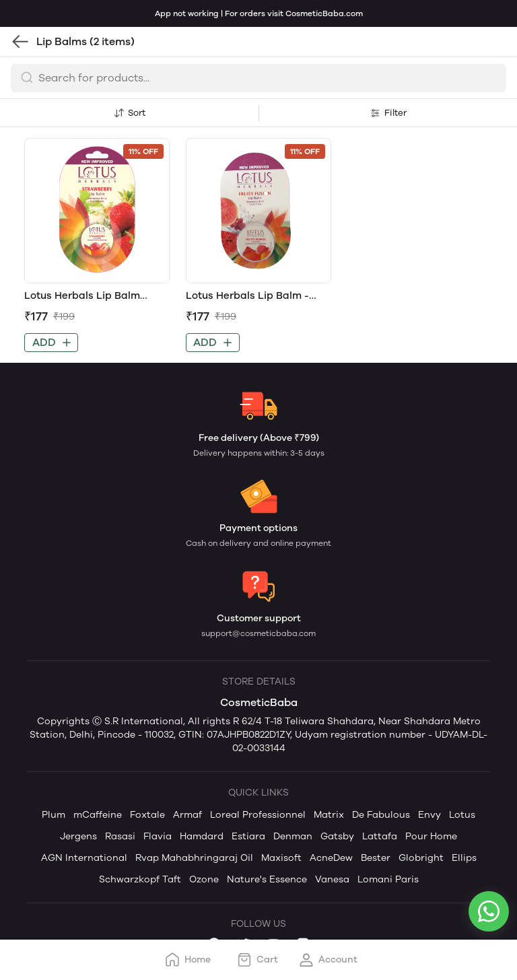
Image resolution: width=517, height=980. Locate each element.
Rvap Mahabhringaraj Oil (194, 858)
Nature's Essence (267, 879)
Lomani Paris (388, 879)
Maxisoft (281, 858)
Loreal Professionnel (258, 815)
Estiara (248, 836)
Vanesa (332, 879)
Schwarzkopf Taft (140, 879)
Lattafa (380, 836)
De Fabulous (381, 815)
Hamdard (202, 836)
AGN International (84, 858)
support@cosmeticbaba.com (258, 633)
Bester (376, 858)
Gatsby (337, 836)
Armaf (187, 815)
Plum (54, 815)
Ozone (204, 879)
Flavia (158, 836)
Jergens (78, 836)
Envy (429, 815)
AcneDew (331, 858)
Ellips (464, 858)
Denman (293, 836)
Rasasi (120, 836)
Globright (421, 858)
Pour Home (431, 836)
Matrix (329, 815)
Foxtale (147, 815)
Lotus (462, 815)
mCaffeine (98, 815)
